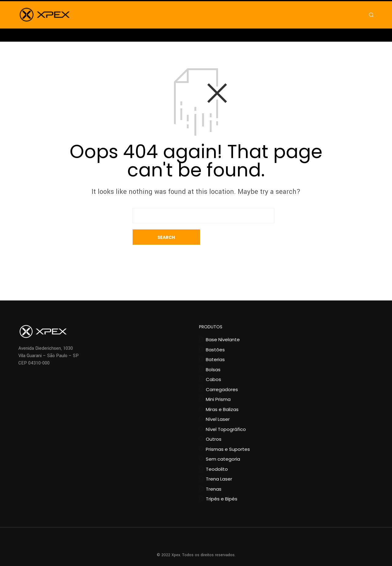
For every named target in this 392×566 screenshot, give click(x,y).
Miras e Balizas (222, 394)
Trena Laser (219, 464)
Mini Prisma (218, 384)
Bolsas (213, 354)
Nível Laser (218, 404)
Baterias (215, 344)
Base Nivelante (223, 324)
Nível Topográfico (226, 414)
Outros (214, 424)
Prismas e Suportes (228, 434)
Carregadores (222, 374)
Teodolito (217, 454)
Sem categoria (223, 444)
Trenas (214, 474)
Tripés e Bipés (222, 483)
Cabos (213, 364)
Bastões (215, 334)
